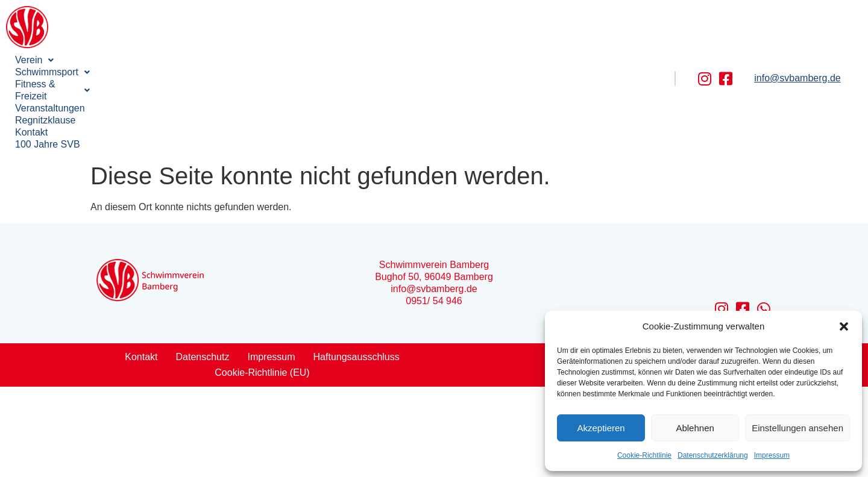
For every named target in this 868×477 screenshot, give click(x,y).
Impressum (772, 455)
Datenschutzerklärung (713, 455)
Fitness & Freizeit (208, 60)
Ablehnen (695, 428)
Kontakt (451, 60)
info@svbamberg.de (797, 42)
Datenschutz (203, 285)
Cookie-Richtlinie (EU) (262, 300)
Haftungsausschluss (357, 285)
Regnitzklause (387, 60)
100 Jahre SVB (48, 72)
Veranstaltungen (304, 60)
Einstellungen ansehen (797, 428)
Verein (34, 60)
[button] (844, 326)
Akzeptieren (601, 428)
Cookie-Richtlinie (644, 455)
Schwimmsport (109, 60)
